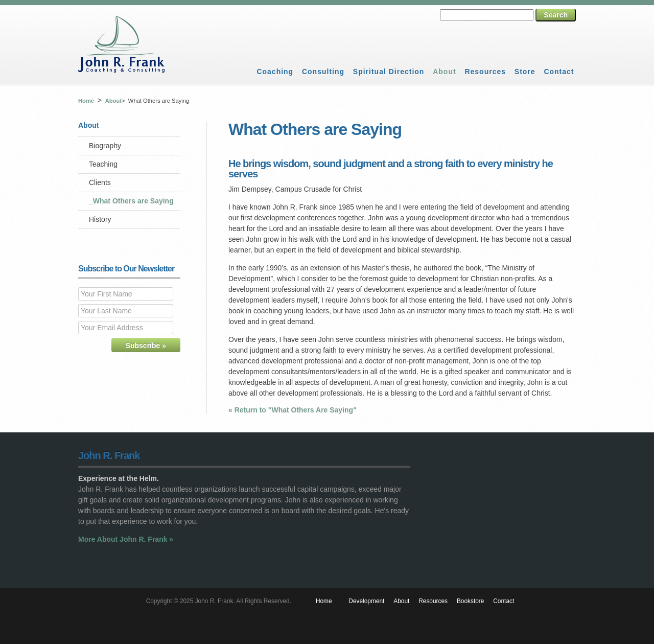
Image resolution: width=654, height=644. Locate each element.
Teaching (103, 164)
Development (366, 601)
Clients (100, 182)
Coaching (275, 72)
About (444, 72)
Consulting (323, 72)
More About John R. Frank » (126, 539)
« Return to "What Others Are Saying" (293, 410)
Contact (559, 72)
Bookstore (471, 601)
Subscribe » (146, 346)
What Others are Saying (133, 201)
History (100, 219)
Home (86, 101)
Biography (105, 146)
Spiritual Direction (389, 72)
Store (525, 72)
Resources (485, 72)
